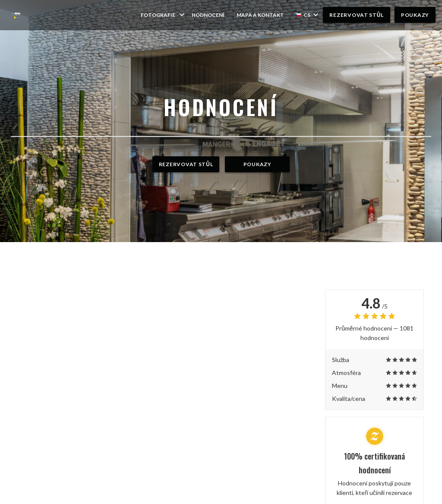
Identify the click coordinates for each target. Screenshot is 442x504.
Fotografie (163, 15)
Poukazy (415, 15)
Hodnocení (208, 15)
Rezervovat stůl (356, 15)
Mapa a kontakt (260, 15)
